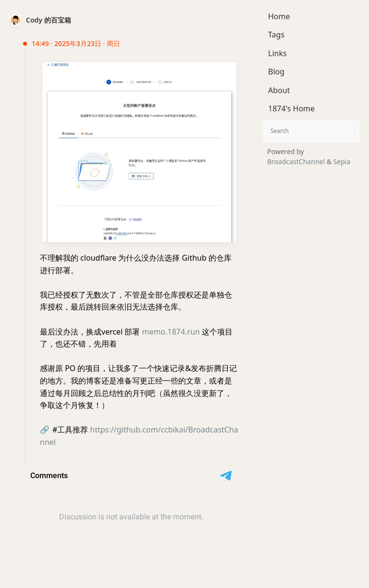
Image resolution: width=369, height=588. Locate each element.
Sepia (342, 162)
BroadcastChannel (297, 162)
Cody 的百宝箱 (49, 20)
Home (279, 16)
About (279, 90)
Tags (276, 35)
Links (277, 53)
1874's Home (291, 108)
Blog (276, 72)
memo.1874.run (171, 332)
